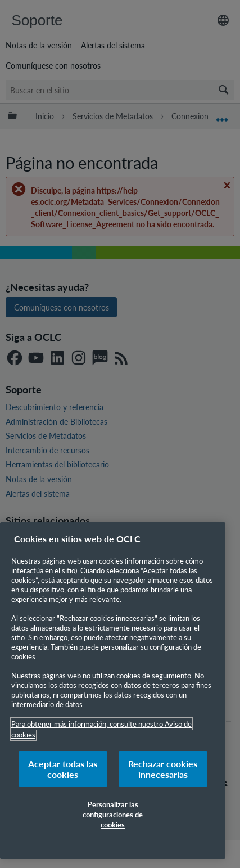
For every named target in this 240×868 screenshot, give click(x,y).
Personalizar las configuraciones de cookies (113, 814)
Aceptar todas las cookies (63, 769)
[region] (113, 691)
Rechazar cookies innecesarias (163, 769)
